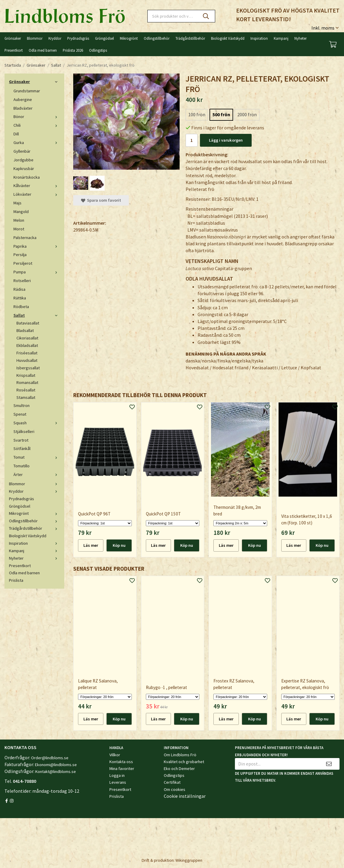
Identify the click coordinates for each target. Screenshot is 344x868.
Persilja (20, 255)
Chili (37, 125)
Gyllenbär (22, 151)
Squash (37, 423)
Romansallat (27, 382)
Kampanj (281, 38)
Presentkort (14, 50)
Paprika (37, 246)
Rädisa (19, 289)
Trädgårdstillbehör (190, 38)
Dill (16, 134)
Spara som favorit (101, 200)
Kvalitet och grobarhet (184, 762)
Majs (17, 203)
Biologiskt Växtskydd (228, 38)
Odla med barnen (43, 50)
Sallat (37, 315)
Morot (19, 229)
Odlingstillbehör (157, 38)
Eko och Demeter (179, 769)
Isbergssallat (28, 368)
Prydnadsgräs (78, 38)
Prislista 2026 (73, 50)
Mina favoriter (122, 769)
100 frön (197, 114)
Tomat (37, 457)
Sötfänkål (22, 448)
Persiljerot (23, 263)
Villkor (115, 755)
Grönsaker (13, 38)
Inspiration (259, 38)
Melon (19, 220)
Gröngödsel (104, 38)
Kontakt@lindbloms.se (56, 771)
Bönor (37, 117)
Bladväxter (23, 108)
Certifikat (172, 782)
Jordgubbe (23, 160)
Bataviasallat (28, 323)
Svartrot (21, 440)
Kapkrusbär (24, 169)
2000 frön (247, 114)
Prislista (16, 580)
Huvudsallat (27, 360)
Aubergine (23, 99)
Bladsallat (25, 330)
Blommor (35, 38)
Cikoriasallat (27, 338)
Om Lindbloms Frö (180, 755)
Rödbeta (21, 307)
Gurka (37, 143)
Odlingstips (98, 50)
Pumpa (37, 272)
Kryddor (55, 38)
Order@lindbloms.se (50, 758)
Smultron (22, 405)
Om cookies (175, 789)
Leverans (118, 782)
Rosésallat (26, 390)
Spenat (20, 414)
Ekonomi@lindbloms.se (56, 765)
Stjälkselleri (24, 431)
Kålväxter (37, 186)
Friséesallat (27, 353)
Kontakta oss (121, 762)
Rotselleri (22, 281)
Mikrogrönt (129, 38)
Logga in (117, 775)
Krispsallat (26, 375)
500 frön (221, 114)
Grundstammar (27, 91)
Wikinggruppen (189, 860)
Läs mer (91, 545)
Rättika (20, 298)
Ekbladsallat (27, 345)
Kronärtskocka (27, 177)
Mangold (21, 212)
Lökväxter (37, 194)
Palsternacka (25, 238)
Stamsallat (26, 397)
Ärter (37, 474)
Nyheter (301, 38)
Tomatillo (22, 466)
